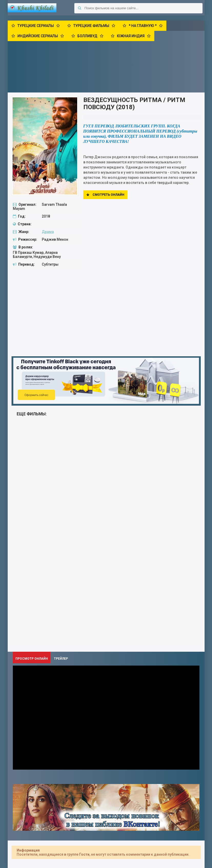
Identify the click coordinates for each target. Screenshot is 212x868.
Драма (48, 232)
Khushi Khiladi (32, 8)
